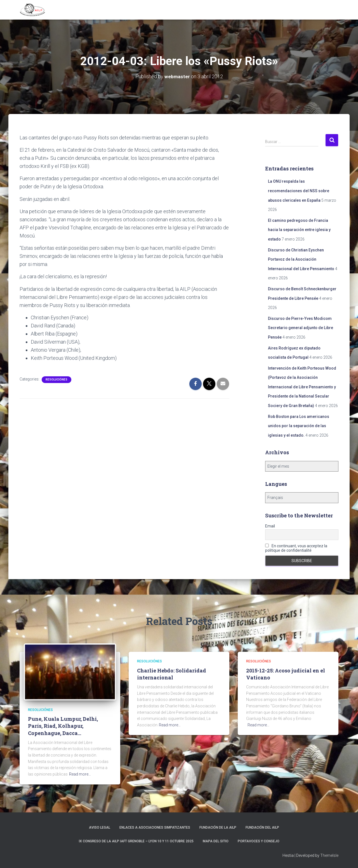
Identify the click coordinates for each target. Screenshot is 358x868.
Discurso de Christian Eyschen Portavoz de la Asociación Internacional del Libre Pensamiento (301, 259)
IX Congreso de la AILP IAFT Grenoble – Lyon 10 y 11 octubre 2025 (136, 841)
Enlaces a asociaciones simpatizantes (155, 827)
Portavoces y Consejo (259, 841)
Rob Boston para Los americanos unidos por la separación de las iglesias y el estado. (299, 426)
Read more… (80, 774)
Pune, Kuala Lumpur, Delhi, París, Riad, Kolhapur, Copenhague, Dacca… (63, 726)
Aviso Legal (100, 827)
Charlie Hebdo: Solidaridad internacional (172, 674)
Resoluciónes (56, 380)
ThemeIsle (329, 855)
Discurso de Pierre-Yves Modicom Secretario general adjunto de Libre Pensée (301, 328)
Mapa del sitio (216, 841)
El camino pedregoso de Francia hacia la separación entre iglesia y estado (299, 230)
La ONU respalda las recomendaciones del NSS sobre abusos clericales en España (299, 191)
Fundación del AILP (262, 827)
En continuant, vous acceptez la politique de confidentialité (296, 548)
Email (270, 526)
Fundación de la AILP (218, 827)
